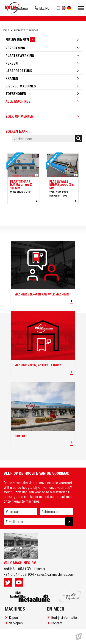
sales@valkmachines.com (55, 574)
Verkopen (17, 623)
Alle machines (18, 101)
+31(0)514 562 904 (19, 574)
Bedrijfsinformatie (65, 617)
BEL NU (44, 8)
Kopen (14, 617)
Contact (58, 623)
